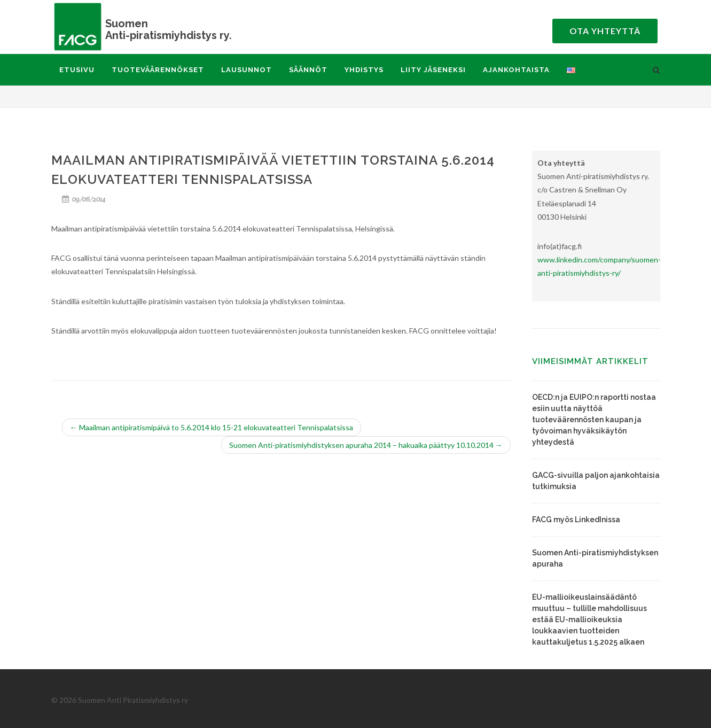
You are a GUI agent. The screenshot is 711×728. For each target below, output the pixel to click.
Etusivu (77, 70)
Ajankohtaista (516, 70)
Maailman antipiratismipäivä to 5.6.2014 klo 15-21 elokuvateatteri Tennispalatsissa (212, 427)
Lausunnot (247, 70)
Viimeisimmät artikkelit (590, 361)
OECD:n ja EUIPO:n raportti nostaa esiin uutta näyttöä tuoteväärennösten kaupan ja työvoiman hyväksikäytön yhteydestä (594, 420)
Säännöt (308, 70)
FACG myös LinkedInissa (576, 520)
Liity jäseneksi (433, 70)
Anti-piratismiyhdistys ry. (158, 29)
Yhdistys (364, 70)
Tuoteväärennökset (158, 70)
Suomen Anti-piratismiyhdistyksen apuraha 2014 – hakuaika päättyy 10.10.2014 (366, 445)
